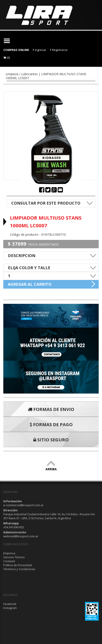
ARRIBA (51, 467)
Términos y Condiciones (19, 569)
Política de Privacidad (18, 565)
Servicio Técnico (14, 557)
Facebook (10, 604)
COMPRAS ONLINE (16, 50)
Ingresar (40, 50)
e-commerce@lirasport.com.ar (23, 505)
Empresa (9, 553)
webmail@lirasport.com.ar (21, 536)
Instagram (10, 608)
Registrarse (59, 50)
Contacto (9, 561)
